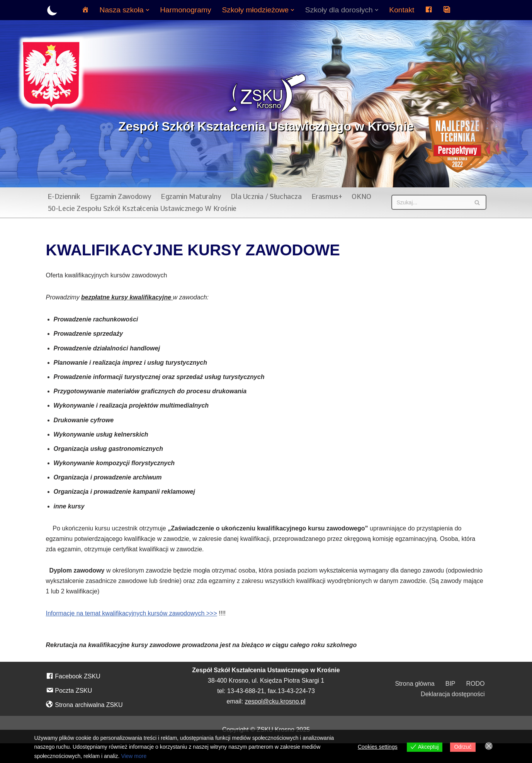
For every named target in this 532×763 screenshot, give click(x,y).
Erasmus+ (327, 196)
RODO (476, 684)
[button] (148, 10)
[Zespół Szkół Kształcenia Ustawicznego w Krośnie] (266, 104)
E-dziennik (64, 196)
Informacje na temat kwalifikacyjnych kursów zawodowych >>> (132, 613)
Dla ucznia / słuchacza (266, 196)
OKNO (361, 196)
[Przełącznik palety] (52, 10)
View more (134, 756)
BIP (450, 684)
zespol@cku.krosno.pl (275, 701)
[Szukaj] (430, 202)
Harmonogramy (185, 10)
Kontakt (402, 10)
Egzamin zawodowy (121, 196)
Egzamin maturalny (191, 196)
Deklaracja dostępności (453, 694)
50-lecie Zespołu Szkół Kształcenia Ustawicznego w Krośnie (142, 208)
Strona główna (415, 684)
